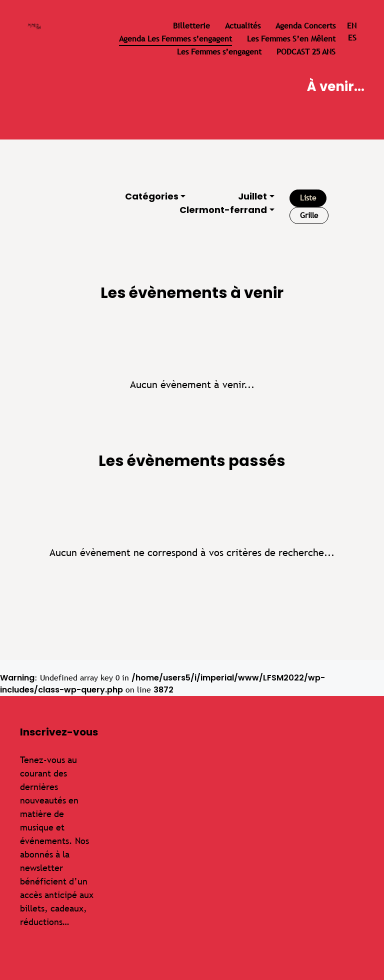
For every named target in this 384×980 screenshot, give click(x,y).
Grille (309, 215)
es (352, 38)
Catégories (152, 196)
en (352, 26)
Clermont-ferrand (223, 210)
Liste (308, 198)
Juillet (252, 196)
